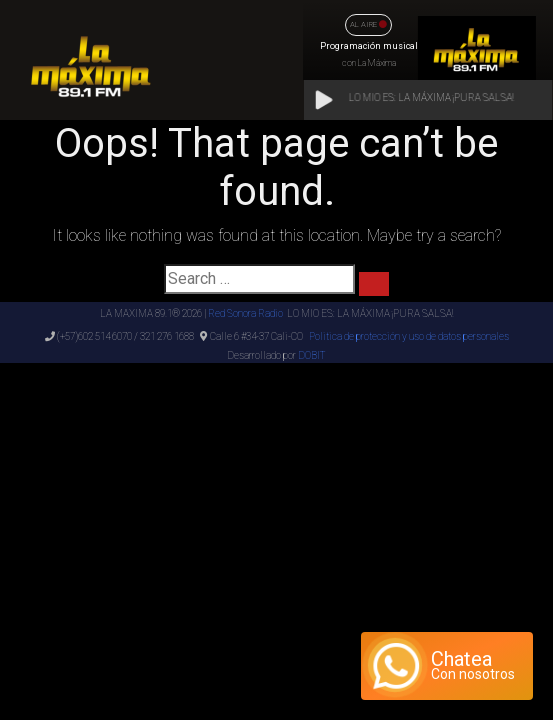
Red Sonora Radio (245, 313)
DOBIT (311, 355)
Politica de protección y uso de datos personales (408, 336)
